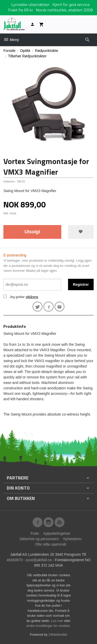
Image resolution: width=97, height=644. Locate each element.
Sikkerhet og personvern (39, 539)
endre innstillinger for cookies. (49, 626)
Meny (11, 40)
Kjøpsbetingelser (57, 533)
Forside (9, 51)
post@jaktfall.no (39, 560)
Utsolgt (32, 232)
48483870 (14, 560)
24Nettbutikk (58, 635)
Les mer (58, 621)
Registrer (81, 284)
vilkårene (32, 297)
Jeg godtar (17, 297)
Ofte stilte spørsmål (51, 544)
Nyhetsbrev (73, 539)
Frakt (35, 533)
